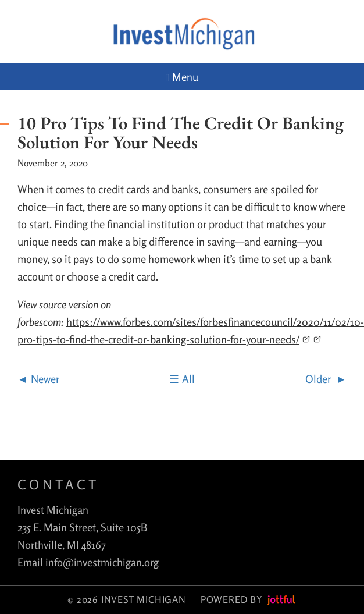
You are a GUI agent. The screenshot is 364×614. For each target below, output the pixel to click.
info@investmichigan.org (102, 562)
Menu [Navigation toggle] (182, 77)
